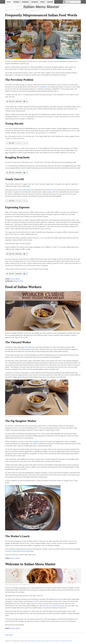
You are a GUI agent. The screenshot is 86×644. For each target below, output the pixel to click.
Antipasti (25, 2)
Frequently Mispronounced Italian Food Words (41, 15)
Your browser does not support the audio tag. (17, 101)
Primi (42, 2)
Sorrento (51, 190)
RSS (7, 635)
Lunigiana (35, 441)
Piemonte (28, 347)
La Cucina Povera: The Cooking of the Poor (60, 641)
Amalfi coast (26, 190)
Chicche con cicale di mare (52, 606)
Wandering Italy (32, 641)
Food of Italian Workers (23, 287)
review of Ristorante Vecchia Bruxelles (20, 551)
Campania (43, 87)
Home (9, 2)
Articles (17, 2)
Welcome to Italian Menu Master (30, 564)
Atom (11, 635)
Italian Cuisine (18, 281)
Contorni (35, 2)
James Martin (15, 279)
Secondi (50, 2)
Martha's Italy (40, 641)
